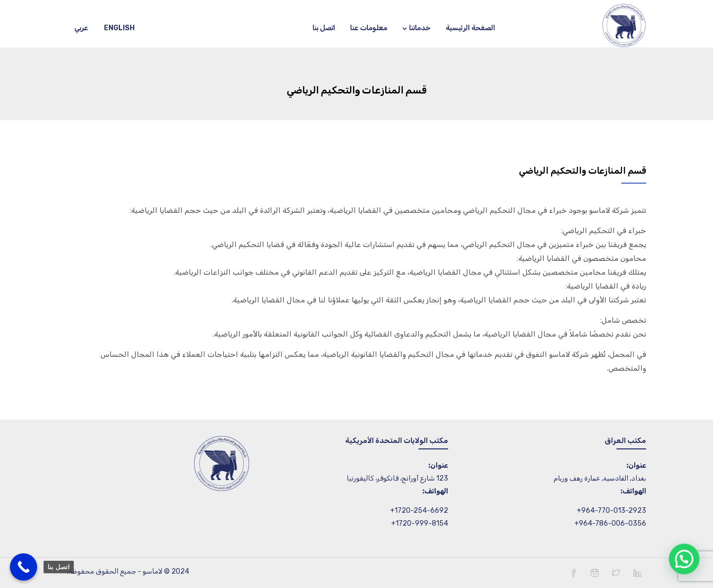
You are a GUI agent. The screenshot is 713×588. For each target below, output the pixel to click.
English (119, 28)
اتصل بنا (324, 28)
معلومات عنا (369, 28)
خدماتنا (416, 28)
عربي (81, 28)
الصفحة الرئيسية (470, 28)
